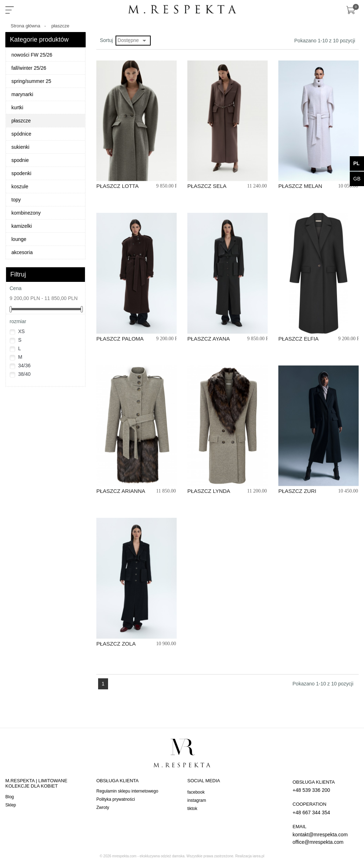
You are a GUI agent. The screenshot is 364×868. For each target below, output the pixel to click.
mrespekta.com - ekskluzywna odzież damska (148, 856)
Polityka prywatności (116, 799)
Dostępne (133, 41)
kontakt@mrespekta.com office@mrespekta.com (324, 834)
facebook (196, 792)
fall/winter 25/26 (29, 68)
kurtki (17, 107)
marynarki (22, 94)
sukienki (20, 147)
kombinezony (26, 213)
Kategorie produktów (39, 40)
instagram (197, 800)
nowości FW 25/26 (32, 55)
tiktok (192, 809)
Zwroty (103, 807)
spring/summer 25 (31, 81)
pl (357, 163)
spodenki (21, 173)
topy (16, 200)
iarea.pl (259, 856)
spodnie (20, 160)
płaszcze (21, 121)
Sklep (11, 805)
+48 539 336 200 (324, 786)
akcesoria (22, 252)
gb (357, 179)
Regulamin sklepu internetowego (127, 791)
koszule (20, 186)
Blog (10, 797)
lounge (19, 239)
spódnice (21, 134)
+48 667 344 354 (324, 808)
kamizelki (22, 226)
